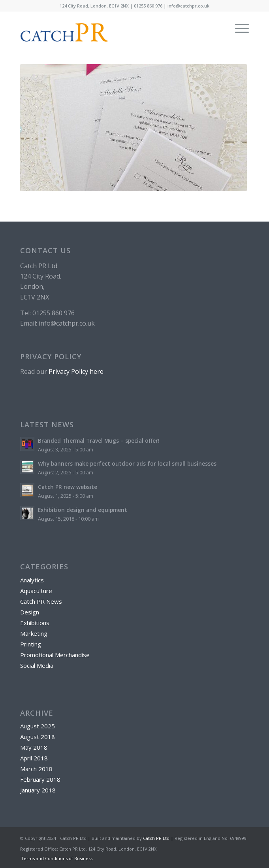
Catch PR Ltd (156, 838)
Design (30, 612)
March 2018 (36, 769)
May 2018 (34, 747)
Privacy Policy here (76, 371)
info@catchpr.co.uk (188, 6)
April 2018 (34, 758)
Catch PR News (41, 601)
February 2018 (40, 779)
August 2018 (38, 737)
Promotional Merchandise (55, 655)
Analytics (32, 580)
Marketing (34, 633)
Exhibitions (35, 623)
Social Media (37, 665)
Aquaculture (36, 591)
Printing (31, 644)
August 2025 (38, 726)
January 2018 (38, 790)
